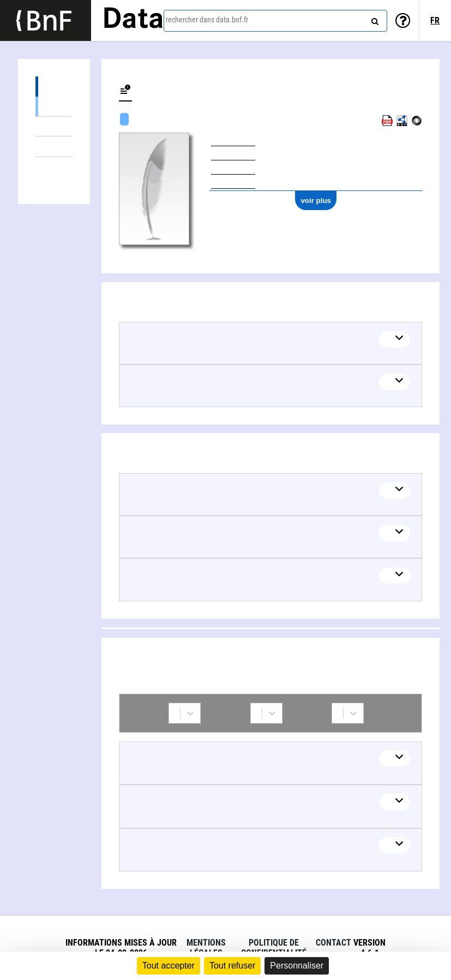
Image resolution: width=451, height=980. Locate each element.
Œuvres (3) (54, 86)
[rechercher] (374, 19)
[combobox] (275, 21)
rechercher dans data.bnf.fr (207, 20)
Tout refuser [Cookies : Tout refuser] (232, 966)
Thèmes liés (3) (54, 147)
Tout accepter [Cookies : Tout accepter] (169, 966)
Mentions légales (206, 948)
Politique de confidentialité (274, 948)
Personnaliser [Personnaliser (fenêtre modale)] (297, 966)
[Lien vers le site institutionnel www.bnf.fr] (46, 20)
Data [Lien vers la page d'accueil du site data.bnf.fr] (133, 20)
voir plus (316, 201)
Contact (333, 943)
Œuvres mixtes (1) (54, 126)
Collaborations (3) (54, 167)
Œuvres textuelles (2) (54, 106)
